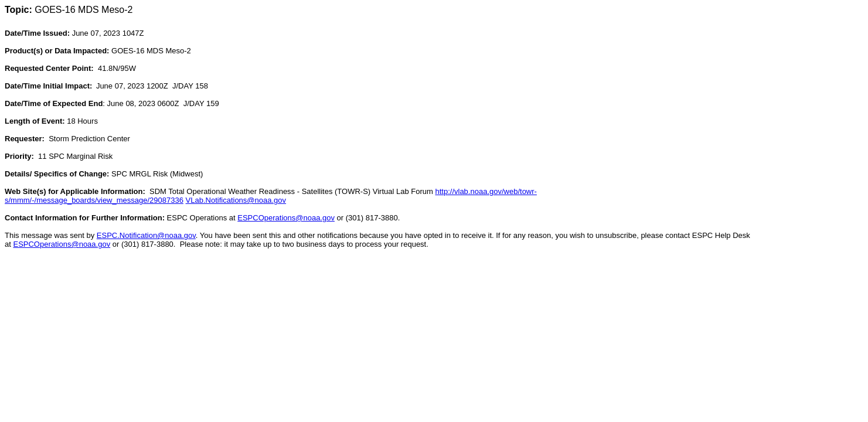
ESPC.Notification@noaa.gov (146, 235)
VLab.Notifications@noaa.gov (236, 200)
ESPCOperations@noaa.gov (286, 218)
